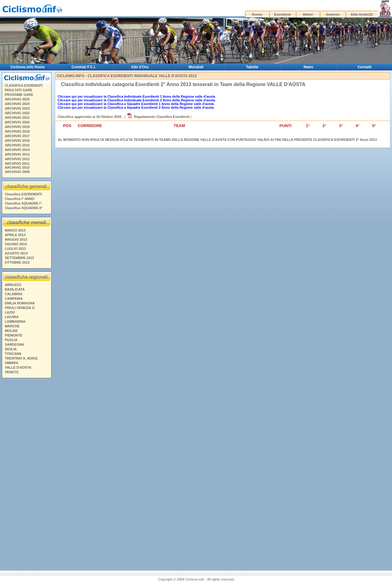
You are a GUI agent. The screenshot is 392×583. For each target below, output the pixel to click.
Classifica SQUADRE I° (23, 203)
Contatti (365, 67)
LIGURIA (12, 317)
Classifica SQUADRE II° (24, 208)
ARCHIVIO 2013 (17, 154)
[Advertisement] (26, 470)
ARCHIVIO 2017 (17, 136)
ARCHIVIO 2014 (17, 150)
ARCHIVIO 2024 (17, 104)
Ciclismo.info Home (28, 67)
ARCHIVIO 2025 (17, 99)
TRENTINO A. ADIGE (21, 358)
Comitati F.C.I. (83, 67)
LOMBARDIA (15, 322)
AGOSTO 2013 (16, 253)
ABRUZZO (13, 285)
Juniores (333, 14)
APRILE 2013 (15, 235)
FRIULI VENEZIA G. (20, 308)
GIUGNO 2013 (16, 244)
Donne (257, 14)
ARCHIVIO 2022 (17, 113)
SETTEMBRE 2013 (19, 258)
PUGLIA (11, 340)
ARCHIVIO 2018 (17, 131)
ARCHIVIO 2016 (17, 141)
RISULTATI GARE (19, 90)
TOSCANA (13, 354)
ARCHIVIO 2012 (17, 159)
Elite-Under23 (362, 14)
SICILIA (11, 349)
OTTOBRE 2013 (17, 262)
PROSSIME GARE (19, 95)
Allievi (308, 14)
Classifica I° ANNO (20, 199)
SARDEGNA (15, 344)
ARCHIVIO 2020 (17, 122)
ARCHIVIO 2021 (17, 118)
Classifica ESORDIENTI (24, 194)
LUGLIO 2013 (15, 249)
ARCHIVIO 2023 (17, 108)
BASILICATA (15, 289)
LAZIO (10, 312)
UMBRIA (12, 363)
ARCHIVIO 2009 (17, 172)
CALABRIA (14, 294)
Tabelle (252, 67)
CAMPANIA (14, 299)
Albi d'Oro (140, 67)
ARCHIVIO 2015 (17, 145)
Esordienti (283, 14)
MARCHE (12, 326)
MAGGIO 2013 (16, 239)
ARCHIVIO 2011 (17, 164)
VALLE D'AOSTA (18, 367)
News (308, 67)
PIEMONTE (14, 335)
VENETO (12, 372)
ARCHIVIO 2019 (17, 127)
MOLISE (11, 331)
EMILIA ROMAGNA (20, 303)
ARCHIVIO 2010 (17, 167)
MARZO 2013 (15, 230)
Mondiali (196, 67)
